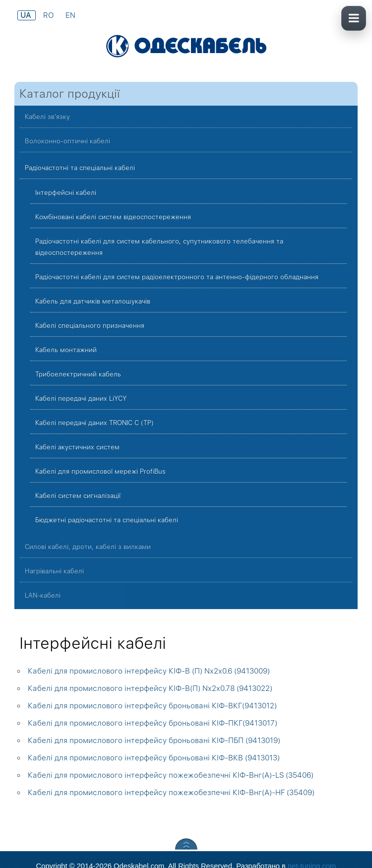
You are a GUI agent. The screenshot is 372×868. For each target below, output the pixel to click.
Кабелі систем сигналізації (78, 496)
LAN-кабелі (43, 595)
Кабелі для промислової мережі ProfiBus (100, 471)
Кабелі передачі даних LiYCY (81, 399)
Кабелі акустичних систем (77, 447)
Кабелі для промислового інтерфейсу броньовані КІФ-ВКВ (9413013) (154, 758)
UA (27, 15)
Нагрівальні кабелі (54, 571)
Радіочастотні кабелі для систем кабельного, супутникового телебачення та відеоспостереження (159, 247)
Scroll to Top (186, 844)
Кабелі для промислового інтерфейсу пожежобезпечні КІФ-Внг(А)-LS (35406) (171, 775)
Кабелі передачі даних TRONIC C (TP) (94, 423)
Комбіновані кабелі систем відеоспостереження (113, 217)
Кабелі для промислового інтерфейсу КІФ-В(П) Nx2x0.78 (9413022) (150, 688)
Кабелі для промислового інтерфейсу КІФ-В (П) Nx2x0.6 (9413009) (149, 671)
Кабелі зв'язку (47, 117)
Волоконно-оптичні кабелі (67, 141)
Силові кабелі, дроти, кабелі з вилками (88, 547)
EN (70, 15)
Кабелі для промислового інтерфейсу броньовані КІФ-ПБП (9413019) (154, 741)
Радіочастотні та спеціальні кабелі (80, 168)
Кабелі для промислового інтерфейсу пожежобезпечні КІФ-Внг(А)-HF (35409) (171, 793)
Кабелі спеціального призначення (90, 326)
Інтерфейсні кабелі (66, 193)
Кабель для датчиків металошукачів (93, 301)
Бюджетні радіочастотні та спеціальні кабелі (107, 520)
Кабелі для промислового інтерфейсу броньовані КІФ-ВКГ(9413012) (152, 706)
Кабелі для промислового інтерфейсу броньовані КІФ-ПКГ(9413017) (153, 723)
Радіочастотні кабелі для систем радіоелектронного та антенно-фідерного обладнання (177, 277)
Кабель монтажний (66, 350)
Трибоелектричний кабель (78, 374)
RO (49, 15)
